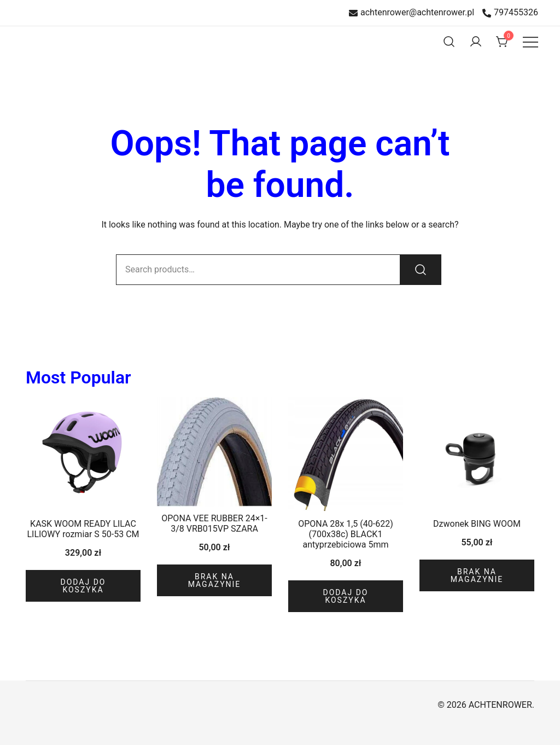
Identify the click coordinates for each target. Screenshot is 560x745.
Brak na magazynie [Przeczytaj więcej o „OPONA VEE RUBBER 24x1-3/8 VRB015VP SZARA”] (215, 580)
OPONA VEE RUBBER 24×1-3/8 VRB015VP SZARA (214, 523)
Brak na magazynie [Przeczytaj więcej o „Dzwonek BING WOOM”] (477, 575)
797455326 (510, 13)
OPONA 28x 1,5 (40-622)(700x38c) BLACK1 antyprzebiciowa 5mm (346, 534)
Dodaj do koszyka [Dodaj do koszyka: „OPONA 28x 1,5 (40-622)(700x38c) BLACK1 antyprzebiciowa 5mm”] (345, 596)
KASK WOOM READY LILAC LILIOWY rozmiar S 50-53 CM (83, 529)
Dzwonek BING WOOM (477, 524)
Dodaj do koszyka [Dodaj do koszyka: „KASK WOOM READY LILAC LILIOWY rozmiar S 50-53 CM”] (83, 586)
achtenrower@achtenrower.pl (412, 13)
